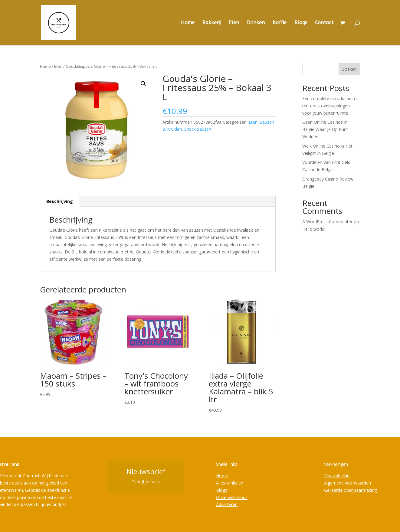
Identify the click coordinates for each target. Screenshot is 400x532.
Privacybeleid (337, 476)
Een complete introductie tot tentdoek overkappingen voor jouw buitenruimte (330, 106)
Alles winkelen (230, 483)
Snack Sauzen (198, 129)
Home (188, 23)
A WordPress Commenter (327, 222)
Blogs (301, 23)
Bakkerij (211, 23)
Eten (234, 23)
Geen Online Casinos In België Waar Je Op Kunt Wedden (325, 129)
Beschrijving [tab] (60, 201)
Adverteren (227, 504)
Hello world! (314, 229)
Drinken (256, 23)
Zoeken (349, 69)
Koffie (280, 23)
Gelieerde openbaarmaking (350, 490)
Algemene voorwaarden (348, 483)
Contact (324, 23)
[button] (143, 84)
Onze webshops (232, 497)
